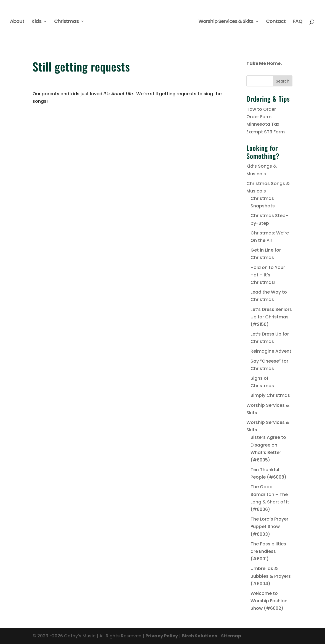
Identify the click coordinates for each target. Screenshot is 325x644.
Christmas (66, 22)
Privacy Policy (162, 636)
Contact (276, 22)
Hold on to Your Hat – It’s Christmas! (268, 275)
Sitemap (231, 636)
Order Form (259, 117)
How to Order (261, 109)
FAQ (298, 22)
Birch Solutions (199, 636)
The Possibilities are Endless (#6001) (268, 551)
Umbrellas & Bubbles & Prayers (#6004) (271, 576)
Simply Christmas (270, 395)
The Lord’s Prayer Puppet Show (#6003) (269, 526)
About (17, 22)
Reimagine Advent (271, 351)
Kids (36, 22)
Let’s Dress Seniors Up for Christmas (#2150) (271, 317)
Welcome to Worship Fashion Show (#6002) (269, 601)
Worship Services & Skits (226, 22)
